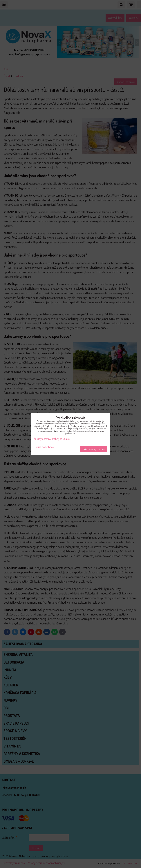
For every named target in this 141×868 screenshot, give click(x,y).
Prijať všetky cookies (94, 449)
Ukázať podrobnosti (44, 447)
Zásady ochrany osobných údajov (52, 439)
